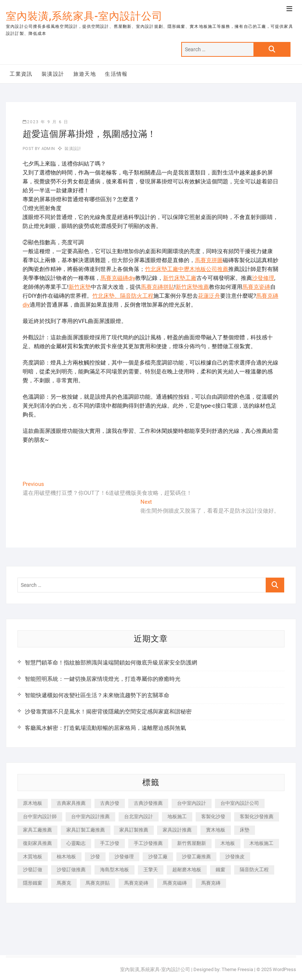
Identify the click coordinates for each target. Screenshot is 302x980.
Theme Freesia (237, 969)
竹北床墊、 (106, 296)
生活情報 (116, 74)
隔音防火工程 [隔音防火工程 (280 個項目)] (254, 870)
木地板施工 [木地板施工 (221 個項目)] (261, 843)
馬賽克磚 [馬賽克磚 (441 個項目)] (211, 883)
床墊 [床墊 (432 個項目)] (245, 830)
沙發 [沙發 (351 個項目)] (95, 857)
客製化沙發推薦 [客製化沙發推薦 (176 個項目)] (257, 816)
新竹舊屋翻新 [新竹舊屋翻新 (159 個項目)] (192, 843)
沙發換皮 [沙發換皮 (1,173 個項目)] (235, 857)
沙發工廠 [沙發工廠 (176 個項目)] (158, 857)
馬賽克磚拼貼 (157, 287)
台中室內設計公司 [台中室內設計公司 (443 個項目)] (240, 803)
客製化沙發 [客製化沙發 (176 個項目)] (213, 816)
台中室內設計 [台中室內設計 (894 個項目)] (192, 803)
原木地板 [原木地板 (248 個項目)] (33, 803)
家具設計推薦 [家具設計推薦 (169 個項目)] (177, 830)
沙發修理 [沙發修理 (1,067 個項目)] (124, 857)
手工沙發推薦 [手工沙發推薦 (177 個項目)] (148, 843)
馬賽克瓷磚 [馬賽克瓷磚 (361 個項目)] (136, 883)
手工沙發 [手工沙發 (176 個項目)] (110, 843)
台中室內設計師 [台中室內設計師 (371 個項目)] (40, 816)
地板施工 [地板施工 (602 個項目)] (177, 816)
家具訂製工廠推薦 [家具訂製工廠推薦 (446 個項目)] (86, 830)
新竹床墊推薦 (192, 287)
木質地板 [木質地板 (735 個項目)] (33, 857)
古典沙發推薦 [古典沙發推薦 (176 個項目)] (148, 803)
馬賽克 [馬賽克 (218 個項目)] (64, 883)
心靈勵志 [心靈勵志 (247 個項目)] (76, 843)
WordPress (284, 969)
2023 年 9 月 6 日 (46, 122)
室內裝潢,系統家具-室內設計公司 (84, 16)
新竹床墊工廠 (180, 278)
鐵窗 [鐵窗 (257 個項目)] (220, 870)
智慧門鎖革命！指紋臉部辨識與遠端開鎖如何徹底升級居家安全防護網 (111, 663)
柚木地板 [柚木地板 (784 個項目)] (66, 857)
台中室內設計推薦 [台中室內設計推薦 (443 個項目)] (90, 816)
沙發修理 (263, 278)
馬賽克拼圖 (209, 260)
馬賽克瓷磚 (256, 287)
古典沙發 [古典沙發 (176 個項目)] (110, 803)
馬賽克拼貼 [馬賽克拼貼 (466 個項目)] (98, 883)
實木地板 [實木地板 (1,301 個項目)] (216, 830)
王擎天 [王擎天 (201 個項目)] (151, 870)
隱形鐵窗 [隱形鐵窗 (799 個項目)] (33, 883)
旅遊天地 (85, 74)
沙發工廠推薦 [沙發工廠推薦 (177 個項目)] (196, 857)
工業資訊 (21, 74)
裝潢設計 (53, 74)
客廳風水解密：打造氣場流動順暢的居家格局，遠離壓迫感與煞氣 (105, 728)
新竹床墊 (80, 287)
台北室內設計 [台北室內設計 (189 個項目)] (139, 816)
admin (48, 149)
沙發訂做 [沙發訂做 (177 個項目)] (33, 870)
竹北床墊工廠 (162, 269)
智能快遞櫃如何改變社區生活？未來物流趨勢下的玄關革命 (97, 695)
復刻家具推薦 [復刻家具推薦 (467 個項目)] (37, 843)
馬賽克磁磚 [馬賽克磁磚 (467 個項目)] (175, 883)
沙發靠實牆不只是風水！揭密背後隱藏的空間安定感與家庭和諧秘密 (108, 712)
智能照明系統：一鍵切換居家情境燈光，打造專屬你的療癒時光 (103, 679)
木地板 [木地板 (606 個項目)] (228, 843)
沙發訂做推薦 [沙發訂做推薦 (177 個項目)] (71, 870)
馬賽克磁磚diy (118, 278)
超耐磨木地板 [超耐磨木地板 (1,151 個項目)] (187, 870)
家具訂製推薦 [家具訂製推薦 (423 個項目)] (134, 830)
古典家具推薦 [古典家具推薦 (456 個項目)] (71, 803)
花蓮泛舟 (209, 296)
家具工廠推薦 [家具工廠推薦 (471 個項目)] (37, 830)
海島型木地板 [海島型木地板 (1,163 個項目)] (115, 870)
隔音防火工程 (137, 296)
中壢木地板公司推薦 (203, 269)
